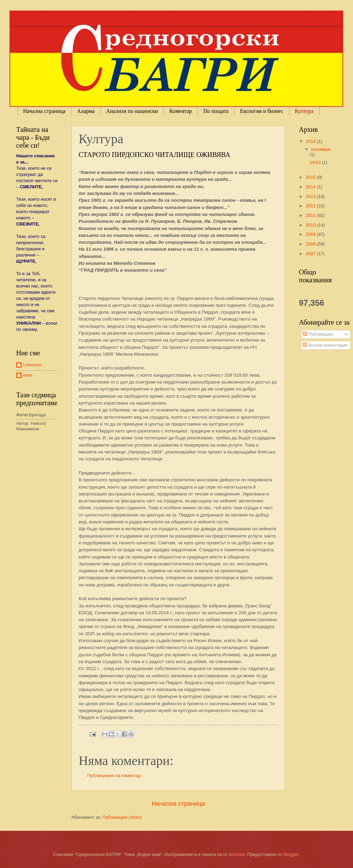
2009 (311, 234)
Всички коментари (324, 345)
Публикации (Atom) (122, 817)
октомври (321, 149)
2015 (311, 177)
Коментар (181, 111)
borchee (237, 854)
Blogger (291, 854)
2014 (311, 187)
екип (28, 375)
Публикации (318, 334)
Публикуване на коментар (114, 776)
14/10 (316, 162)
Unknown (32, 365)
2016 (311, 141)
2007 (311, 254)
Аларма (86, 111)
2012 (311, 206)
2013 (311, 196)
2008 (311, 244)
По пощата (216, 111)
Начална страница (44, 111)
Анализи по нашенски (132, 111)
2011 (311, 215)
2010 (311, 225)
